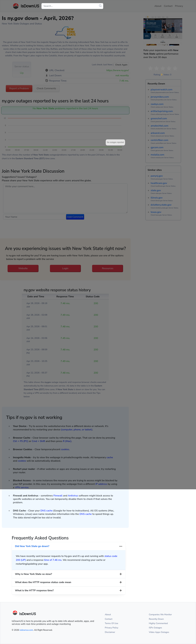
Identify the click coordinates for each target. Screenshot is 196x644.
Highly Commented (158, 623)
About (108, 615)
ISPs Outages (155, 628)
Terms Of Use (111, 623)
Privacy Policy (112, 628)
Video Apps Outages (159, 632)
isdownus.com (26, 630)
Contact (109, 619)
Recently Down (156, 619)
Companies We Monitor (160, 615)
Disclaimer (110, 632)
